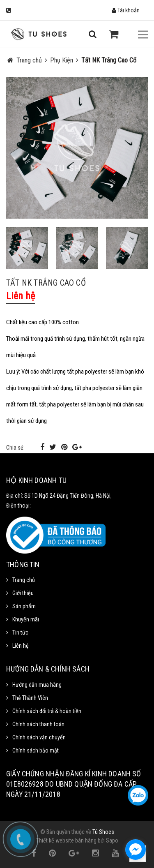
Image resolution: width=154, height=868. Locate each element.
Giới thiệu (23, 593)
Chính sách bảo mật (36, 750)
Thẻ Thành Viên (30, 698)
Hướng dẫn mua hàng (37, 685)
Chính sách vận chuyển (39, 737)
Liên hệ (21, 646)
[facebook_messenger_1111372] (136, 850)
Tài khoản (126, 10)
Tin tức (20, 633)
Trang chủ (24, 580)
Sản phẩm (24, 606)
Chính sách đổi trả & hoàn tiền (47, 711)
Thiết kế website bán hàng (66, 840)
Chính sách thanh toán (38, 724)
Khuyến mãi (26, 619)
